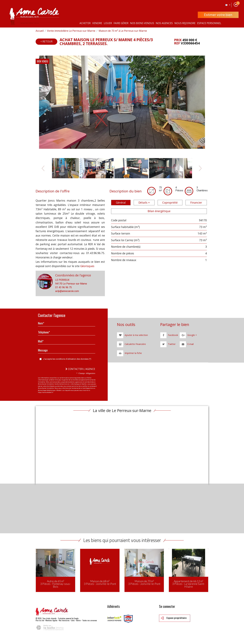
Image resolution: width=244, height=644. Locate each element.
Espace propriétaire (174, 618)
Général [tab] (121, 203)
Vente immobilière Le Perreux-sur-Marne (71, 31)
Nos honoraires (64, 620)
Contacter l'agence (80, 369)
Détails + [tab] (144, 203)
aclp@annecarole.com (67, 291)
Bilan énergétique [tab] (159, 211)
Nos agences (164, 23)
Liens (73, 620)
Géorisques (87, 266)
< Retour (46, 41)
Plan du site (40, 620)
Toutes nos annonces (90, 620)
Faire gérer (121, 23)
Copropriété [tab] (170, 203)
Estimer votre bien (218, 15)
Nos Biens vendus (142, 23)
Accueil (40, 31)
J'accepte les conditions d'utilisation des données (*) (67, 359)
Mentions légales (52, 620)
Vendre (97, 23)
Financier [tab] (196, 203)
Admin (79, 620)
